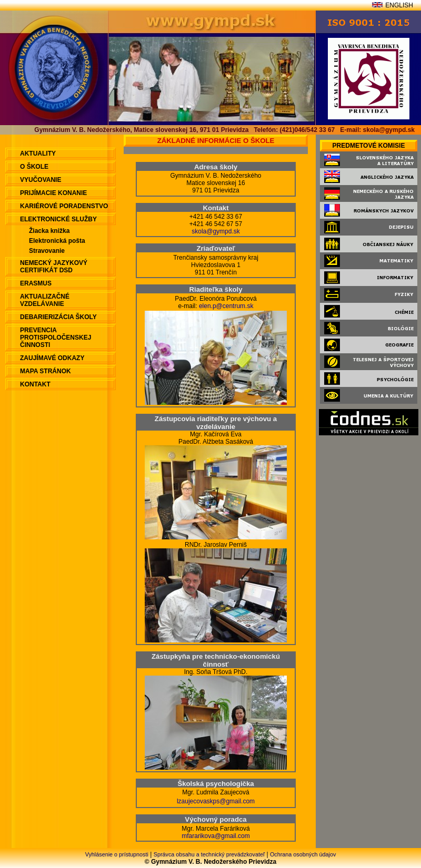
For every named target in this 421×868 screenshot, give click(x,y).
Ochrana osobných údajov (303, 854)
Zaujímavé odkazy (52, 358)
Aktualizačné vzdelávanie (45, 300)
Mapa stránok (46, 371)
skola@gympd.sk (216, 231)
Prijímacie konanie (53, 193)
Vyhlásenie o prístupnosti (117, 854)
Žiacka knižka (49, 231)
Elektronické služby (58, 219)
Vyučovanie (41, 180)
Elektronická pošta (57, 241)
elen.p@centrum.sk (226, 306)
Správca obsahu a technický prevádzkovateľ (209, 854)
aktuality (38, 154)
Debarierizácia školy (58, 317)
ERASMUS (36, 283)
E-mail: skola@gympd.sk (377, 130)
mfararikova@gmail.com (216, 836)
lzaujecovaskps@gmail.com (216, 801)
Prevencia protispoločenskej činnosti (56, 338)
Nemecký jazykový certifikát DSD (54, 267)
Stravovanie (47, 251)
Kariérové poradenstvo (64, 206)
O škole (34, 167)
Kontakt (35, 384)
